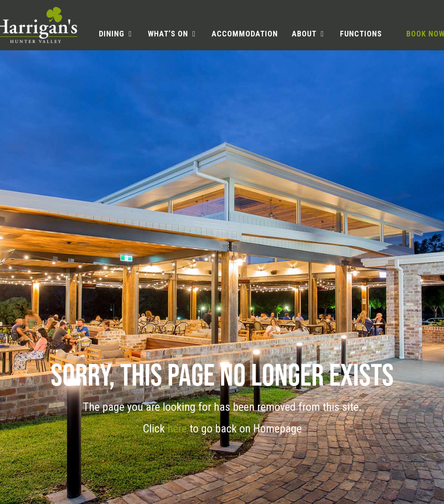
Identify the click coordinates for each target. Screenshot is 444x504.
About (304, 34)
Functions (361, 34)
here (178, 429)
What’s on (168, 34)
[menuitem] (116, 34)
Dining (112, 34)
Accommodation (245, 34)
